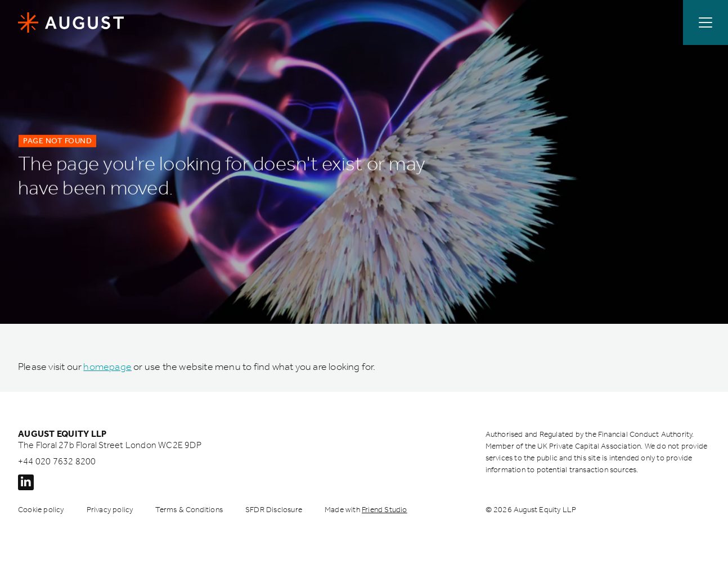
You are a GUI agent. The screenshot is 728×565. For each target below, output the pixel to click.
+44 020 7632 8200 (57, 461)
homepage (107, 367)
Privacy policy (110, 510)
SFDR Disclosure (274, 510)
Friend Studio (385, 510)
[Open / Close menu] (705, 22)
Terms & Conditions (189, 510)
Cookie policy (41, 510)
